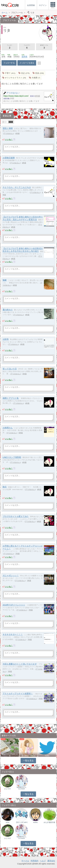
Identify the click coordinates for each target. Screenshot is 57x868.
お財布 (6, 339)
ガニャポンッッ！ (11, 575)
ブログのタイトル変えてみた (16, 516)
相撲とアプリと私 (11, 398)
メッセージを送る (27, 63)
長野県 (24, 57)
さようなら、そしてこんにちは (17, 187)
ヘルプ (43, 861)
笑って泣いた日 (10, 369)
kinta (8, 822)
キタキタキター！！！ (13, 634)
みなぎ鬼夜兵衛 (49, 822)
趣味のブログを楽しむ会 (10, 755)
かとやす (8, 789)
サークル (25, 861)
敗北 (5, 487)
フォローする (9, 63)
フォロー (10, 47)
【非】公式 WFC (21, 822)
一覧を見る (28, 761)
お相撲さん (8, 428)
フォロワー (27, 47)
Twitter (47, 756)
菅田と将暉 (8, 128)
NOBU (35, 822)
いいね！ (9, 139)
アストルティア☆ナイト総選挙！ (18, 694)
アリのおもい (9, 133)
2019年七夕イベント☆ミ (14, 605)
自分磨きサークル (28, 756)
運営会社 (51, 861)
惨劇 (5, 280)
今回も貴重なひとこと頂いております (20, 664)
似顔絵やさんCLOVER (22, 788)
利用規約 (35, 861)
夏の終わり (8, 310)
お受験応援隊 (9, 158)
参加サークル (44, 47)
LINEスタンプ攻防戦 (12, 457)
